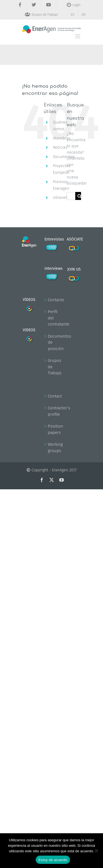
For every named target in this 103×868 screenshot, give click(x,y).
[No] (96, 851)
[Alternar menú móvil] (78, 36)
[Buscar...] (71, 196)
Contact (52, 396)
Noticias (60, 147)
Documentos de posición (52, 342)
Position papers (52, 429)
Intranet (60, 198)
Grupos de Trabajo (52, 367)
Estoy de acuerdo (53, 860)
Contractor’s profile (52, 411)
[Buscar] (79, 196)
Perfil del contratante (52, 318)
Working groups (52, 448)
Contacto (52, 300)
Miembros (62, 138)
